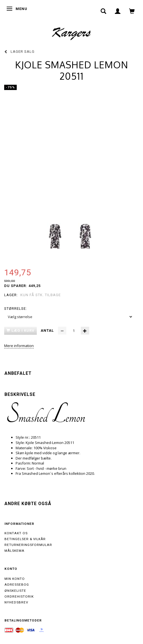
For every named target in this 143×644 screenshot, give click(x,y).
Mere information (19, 346)
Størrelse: (16, 309)
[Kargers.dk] (71, 33)
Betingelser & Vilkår (25, 539)
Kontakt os (16, 533)
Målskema (14, 551)
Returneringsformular (28, 545)
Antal (48, 330)
